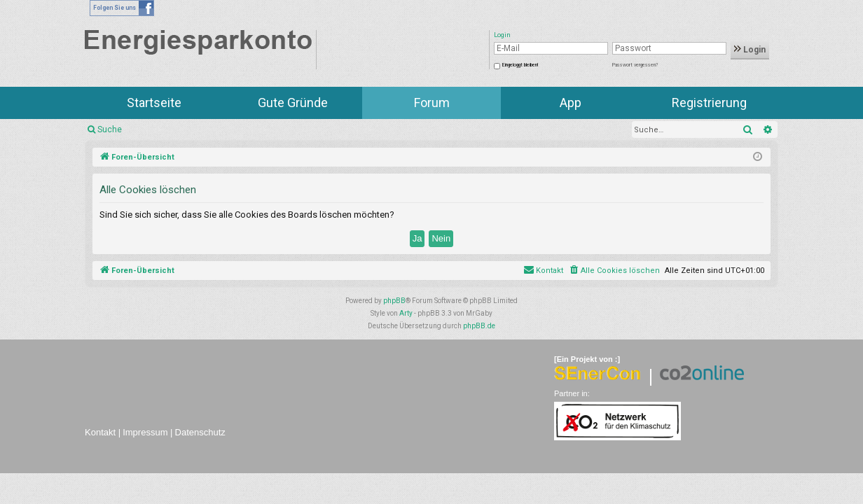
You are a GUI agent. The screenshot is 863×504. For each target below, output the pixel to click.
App (571, 103)
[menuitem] (614, 271)
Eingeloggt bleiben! (520, 65)
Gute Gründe (293, 103)
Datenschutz (200, 432)
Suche (110, 129)
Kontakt (100, 432)
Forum (432, 103)
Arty (406, 313)
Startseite (154, 103)
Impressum (145, 432)
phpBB (394, 301)
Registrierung (709, 103)
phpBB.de (479, 326)
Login (750, 50)
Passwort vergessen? (635, 65)
